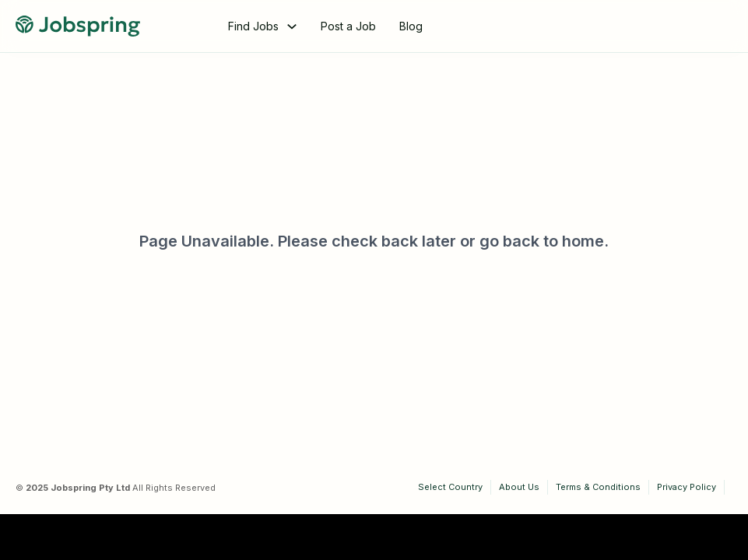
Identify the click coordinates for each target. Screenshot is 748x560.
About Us (519, 487)
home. (585, 241)
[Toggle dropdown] (292, 26)
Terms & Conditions (598, 487)
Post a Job (348, 26)
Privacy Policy (687, 487)
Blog (411, 26)
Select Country (450, 487)
